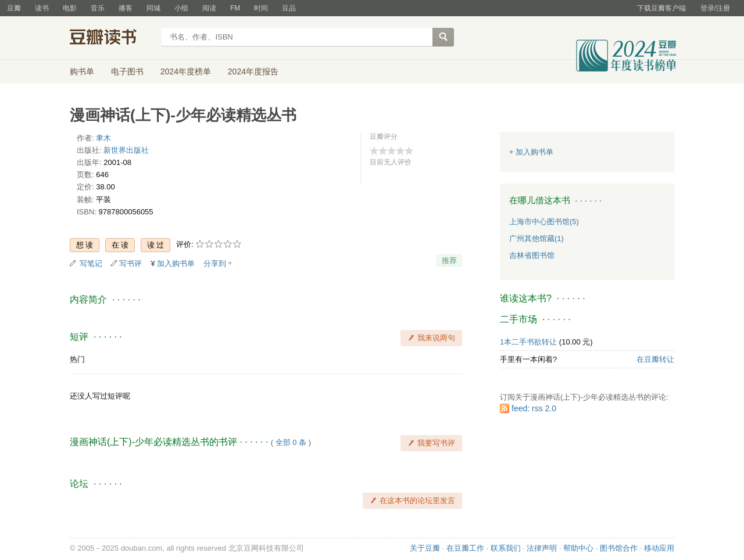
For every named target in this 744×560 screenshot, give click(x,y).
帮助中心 (578, 548)
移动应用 (659, 548)
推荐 (449, 261)
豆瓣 (14, 8)
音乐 (98, 8)
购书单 (82, 71)
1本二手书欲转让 (528, 342)
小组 (181, 8)
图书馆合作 (619, 548)
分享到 (215, 263)
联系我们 (506, 548)
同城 (153, 8)
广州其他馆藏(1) (536, 238)
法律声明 (542, 548)
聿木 (103, 138)
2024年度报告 (253, 71)
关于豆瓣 (425, 548)
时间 (261, 8)
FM (235, 8)
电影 (70, 8)
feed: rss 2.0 (534, 408)
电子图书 (127, 71)
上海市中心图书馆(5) (544, 222)
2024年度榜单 (186, 71)
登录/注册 (715, 8)
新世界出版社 (126, 150)
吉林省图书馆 (532, 255)
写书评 (130, 263)
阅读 (209, 8)
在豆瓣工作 (465, 548)
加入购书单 (176, 263)
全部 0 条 (291, 442)
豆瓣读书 (112, 38)
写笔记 (91, 263)
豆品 (289, 8)
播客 (126, 8)
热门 (77, 359)
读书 (42, 8)
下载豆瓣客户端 (661, 8)
